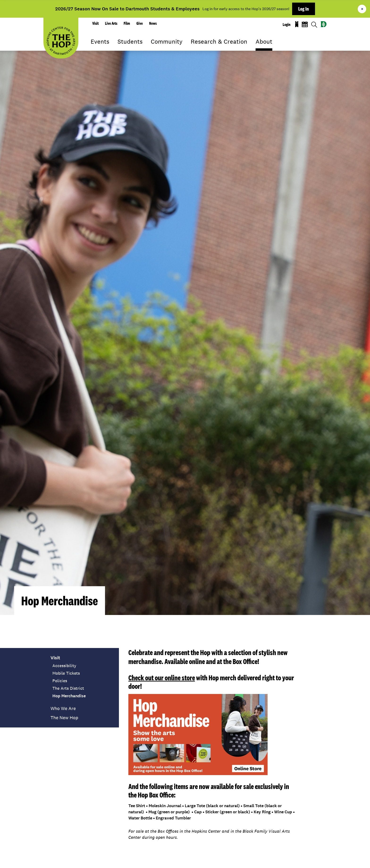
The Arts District (68, 688)
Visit (95, 23)
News (153, 23)
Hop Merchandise (69, 696)
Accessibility (64, 666)
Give (140, 23)
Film (127, 23)
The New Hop (64, 718)
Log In (304, 9)
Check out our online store (162, 678)
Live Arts (111, 23)
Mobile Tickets (66, 673)
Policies (60, 681)
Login (287, 25)
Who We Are (63, 708)
